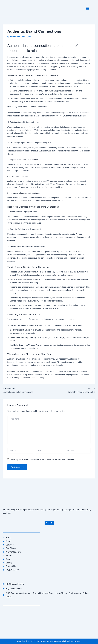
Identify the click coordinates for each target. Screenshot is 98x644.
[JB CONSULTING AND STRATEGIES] (49, 621)
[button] (87, 8)
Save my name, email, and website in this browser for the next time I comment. (43, 459)
